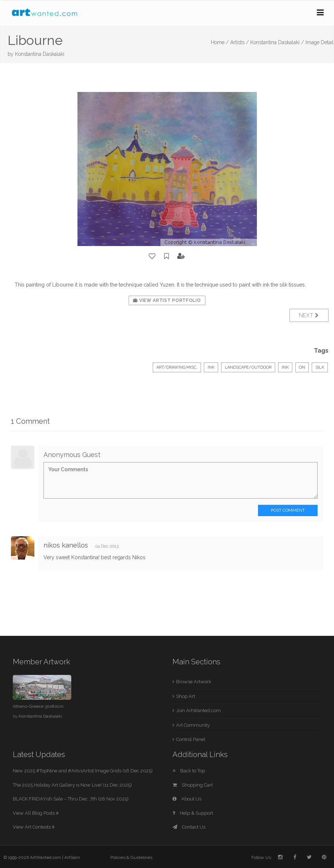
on (302, 367)
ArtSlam (72, 857)
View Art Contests (34, 827)
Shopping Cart (193, 785)
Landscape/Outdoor (248, 367)
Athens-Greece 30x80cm (38, 706)
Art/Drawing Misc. (177, 367)
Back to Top (189, 771)
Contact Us (189, 827)
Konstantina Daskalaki (40, 54)
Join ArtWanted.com (198, 710)
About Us (187, 799)
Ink (211, 367)
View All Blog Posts (36, 813)
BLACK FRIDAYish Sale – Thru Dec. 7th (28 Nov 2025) (71, 799)
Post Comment (288, 510)
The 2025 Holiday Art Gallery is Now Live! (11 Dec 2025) (72, 785)
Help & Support (193, 813)
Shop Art (186, 696)
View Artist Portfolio (167, 300)
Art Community (193, 725)
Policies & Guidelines (131, 857)
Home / (220, 42)
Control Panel (191, 739)
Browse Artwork (194, 682)
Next (309, 315)
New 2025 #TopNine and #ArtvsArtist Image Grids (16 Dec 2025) (83, 771)
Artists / (240, 42)
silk (320, 367)
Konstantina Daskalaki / (277, 42)
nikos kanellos (66, 545)
